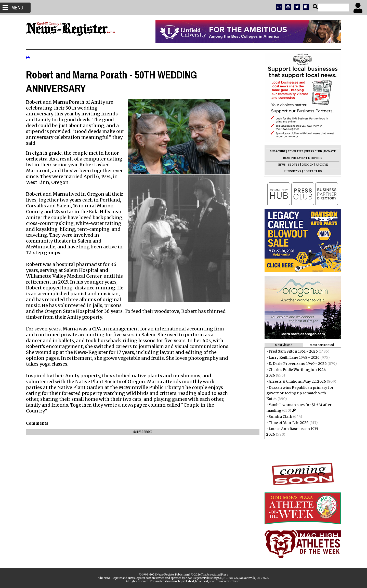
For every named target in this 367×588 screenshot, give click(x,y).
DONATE (328, 151)
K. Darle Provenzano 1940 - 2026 (296, 364)
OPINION (305, 165)
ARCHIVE (320, 165)
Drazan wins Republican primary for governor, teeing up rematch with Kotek (298, 393)
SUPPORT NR (290, 171)
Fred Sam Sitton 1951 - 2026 (291, 351)
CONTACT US (311, 171)
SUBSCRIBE (276, 151)
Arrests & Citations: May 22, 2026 (295, 381)
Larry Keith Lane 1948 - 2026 (292, 357)
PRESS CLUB (312, 151)
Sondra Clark (278, 417)
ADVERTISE (293, 151)
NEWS (280, 165)
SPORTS (292, 165)
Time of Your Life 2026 (287, 423)
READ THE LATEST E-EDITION (301, 158)
